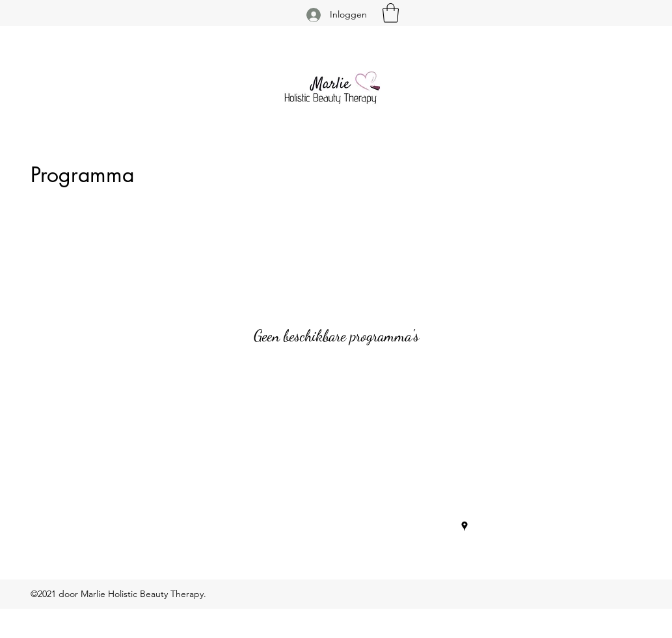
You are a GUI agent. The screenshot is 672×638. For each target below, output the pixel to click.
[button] (391, 13)
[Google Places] (464, 526)
